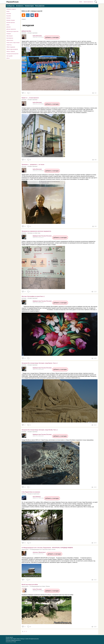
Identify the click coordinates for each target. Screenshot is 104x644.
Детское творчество (11, 29)
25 (25, 226)
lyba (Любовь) (37, 497)
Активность (20, 6)
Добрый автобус (26, 31)
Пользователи (40, 6)
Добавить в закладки (52, 37)
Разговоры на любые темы (34, 233)
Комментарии (29, 6)
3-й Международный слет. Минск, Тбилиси (40, 586)
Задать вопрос (17, 639)
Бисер (8, 11)
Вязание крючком (11, 22)
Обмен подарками (11, 47)
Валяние (9, 18)
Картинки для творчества (12, 31)
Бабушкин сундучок (11, 9)
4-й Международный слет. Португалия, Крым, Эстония (43, 549)
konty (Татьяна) (37, 589)
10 (25, 93)
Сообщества (11, 6)
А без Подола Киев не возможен (31, 492)
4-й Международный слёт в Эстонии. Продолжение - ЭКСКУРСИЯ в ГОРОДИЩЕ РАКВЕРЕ (47, 548)
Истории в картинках (33, 33)
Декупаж (8, 27)
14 (25, 292)
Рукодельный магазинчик (12, 54)
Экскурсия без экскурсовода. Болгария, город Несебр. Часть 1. (40, 430)
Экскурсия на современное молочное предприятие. (37, 231)
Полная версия (9, 637)
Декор (8, 25)
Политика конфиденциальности (13, 640)
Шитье (8, 58)
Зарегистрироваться (88, 2)
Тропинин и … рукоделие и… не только (33, 165)
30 (25, 358)
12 (25, 627)
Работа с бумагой (11, 51)
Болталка (9, 14)
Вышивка (9, 16)
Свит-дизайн (9, 56)
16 (25, 487)
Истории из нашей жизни (34, 494)
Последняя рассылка (34, 639)
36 (25, 160)
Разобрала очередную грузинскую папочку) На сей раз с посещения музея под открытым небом (47, 595)
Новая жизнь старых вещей (13, 43)
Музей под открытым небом (30, 585)
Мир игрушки (10, 36)
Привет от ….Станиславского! (30, 98)
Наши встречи (10, 40)
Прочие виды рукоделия (12, 49)
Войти (81, 2)
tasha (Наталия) (37, 36)
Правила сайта (9, 639)
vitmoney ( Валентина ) (39, 552)
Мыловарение (10, 38)
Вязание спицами (11, 20)
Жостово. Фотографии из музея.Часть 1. (33, 296)
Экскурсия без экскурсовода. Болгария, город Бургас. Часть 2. (40, 363)
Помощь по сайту (24, 639)
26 (25, 543)
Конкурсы (9, 34)
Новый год (9, 45)
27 (25, 425)
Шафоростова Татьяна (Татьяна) (42, 236)
